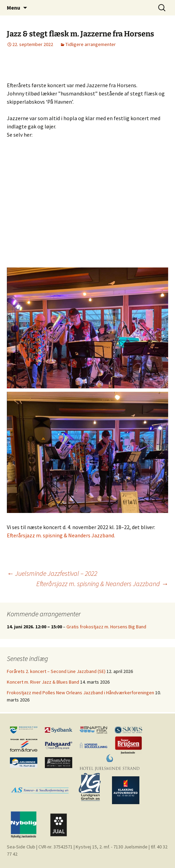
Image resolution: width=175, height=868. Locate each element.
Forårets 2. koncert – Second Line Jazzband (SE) (56, 671)
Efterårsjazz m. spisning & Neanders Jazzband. (61, 535)
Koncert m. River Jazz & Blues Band (43, 682)
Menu (14, 8)
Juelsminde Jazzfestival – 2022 (52, 573)
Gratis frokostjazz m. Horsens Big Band (106, 627)
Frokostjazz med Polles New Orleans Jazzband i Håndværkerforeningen (80, 693)
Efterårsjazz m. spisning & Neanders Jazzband (102, 584)
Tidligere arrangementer (91, 44)
